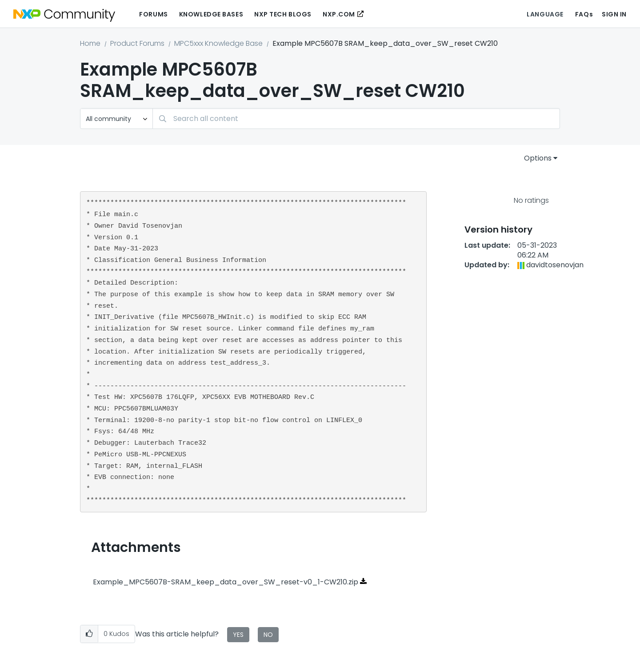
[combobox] (356, 119)
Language (545, 14)
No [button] (268, 635)
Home (90, 43)
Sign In (614, 14)
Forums (153, 14)
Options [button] (538, 158)
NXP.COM (339, 14)
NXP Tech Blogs (283, 14)
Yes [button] (238, 635)
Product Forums (137, 43)
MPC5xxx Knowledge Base (218, 43)
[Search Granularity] (116, 119)
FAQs (584, 14)
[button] (89, 634)
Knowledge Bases (211, 14)
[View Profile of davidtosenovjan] (555, 265)
